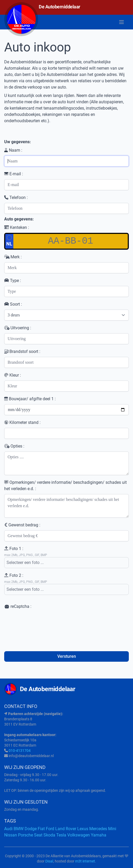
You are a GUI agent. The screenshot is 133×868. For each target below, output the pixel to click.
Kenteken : (17, 227)
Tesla (61, 835)
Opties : (14, 446)
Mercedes (98, 829)
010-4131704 (20, 751)
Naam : (13, 150)
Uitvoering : (18, 328)
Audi (8, 829)
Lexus (83, 829)
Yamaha (99, 835)
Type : (13, 281)
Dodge (31, 829)
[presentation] (44, 624)
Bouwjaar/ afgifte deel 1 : (30, 399)
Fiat (41, 829)
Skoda (49, 835)
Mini (112, 829)
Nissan (11, 835)
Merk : (13, 257)
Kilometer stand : (22, 422)
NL (9, 241)
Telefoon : (16, 197)
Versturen (67, 656)
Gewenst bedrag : (22, 525)
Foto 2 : (14, 575)
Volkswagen (79, 835)
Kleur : (13, 375)
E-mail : (14, 174)
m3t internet (85, 861)
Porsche (26, 835)
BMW (19, 829)
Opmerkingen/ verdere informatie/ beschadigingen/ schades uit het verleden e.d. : (65, 486)
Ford (50, 829)
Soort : (13, 304)
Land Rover (66, 829)
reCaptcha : (18, 606)
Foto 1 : (14, 549)
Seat (38, 835)
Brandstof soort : (22, 351)
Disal (49, 861)
